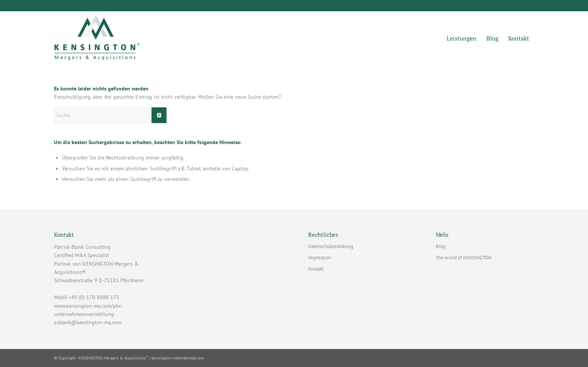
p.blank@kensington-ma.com (88, 322)
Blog (441, 246)
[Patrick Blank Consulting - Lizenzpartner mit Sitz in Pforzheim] (97, 39)
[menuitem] (462, 39)
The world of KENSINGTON (464, 258)
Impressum (320, 258)
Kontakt (316, 269)
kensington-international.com (178, 358)
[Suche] (110, 115)
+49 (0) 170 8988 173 (94, 297)
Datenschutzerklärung (331, 246)
